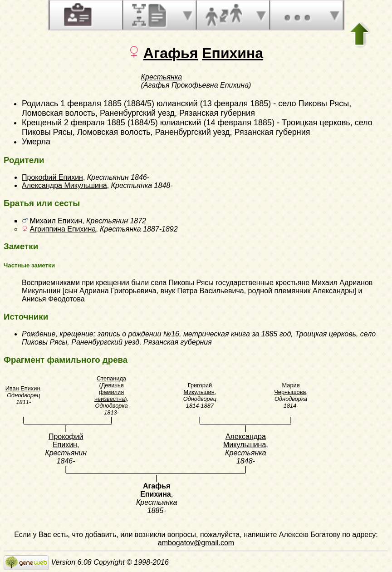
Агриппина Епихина (63, 229)
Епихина (233, 53)
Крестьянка (162, 77)
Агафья (171, 53)
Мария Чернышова (290, 389)
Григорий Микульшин (199, 389)
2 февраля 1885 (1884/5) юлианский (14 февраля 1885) (169, 123)
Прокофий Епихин (52, 177)
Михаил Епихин (56, 221)
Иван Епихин (23, 388)
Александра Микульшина (64, 185)
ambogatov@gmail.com (196, 543)
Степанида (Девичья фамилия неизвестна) (111, 389)
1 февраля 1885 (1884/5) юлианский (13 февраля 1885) (166, 104)
